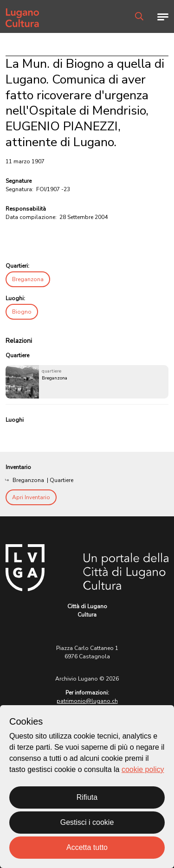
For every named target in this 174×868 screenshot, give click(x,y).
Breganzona (28, 279)
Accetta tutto (87, 847)
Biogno (22, 312)
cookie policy (143, 769)
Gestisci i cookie (87, 822)
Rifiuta (87, 797)
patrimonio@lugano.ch (87, 701)
